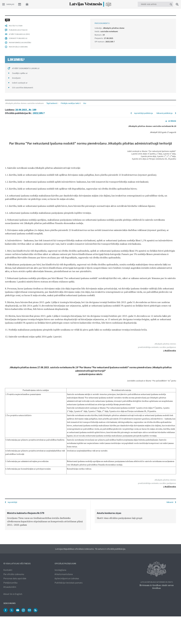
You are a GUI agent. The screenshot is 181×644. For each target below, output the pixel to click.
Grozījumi (16, 475)
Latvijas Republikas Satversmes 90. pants (157, 582)
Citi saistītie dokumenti (23, 484)
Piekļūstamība (10, 582)
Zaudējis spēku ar (20, 470)
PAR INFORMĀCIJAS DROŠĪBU (20, 439)
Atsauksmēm (10, 587)
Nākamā (170, 502)
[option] (46, 519)
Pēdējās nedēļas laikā (70, 19)
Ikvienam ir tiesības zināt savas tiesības (157, 586)
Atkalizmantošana (64, 574)
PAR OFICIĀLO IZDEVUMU (18, 444)
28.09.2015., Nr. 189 (26, 25)
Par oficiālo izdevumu (14, 574)
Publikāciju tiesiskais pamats (69, 582)
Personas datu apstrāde (15, 578)
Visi (85, 19)
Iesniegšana (60, 570)
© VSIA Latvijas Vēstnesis (17, 563)
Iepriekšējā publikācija (144, 29)
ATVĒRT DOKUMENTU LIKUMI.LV (26, 465)
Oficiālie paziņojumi (65, 563)
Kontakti (8, 570)
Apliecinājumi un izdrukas (67, 578)
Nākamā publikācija (165, 29)
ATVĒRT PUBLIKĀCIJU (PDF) (19, 431)
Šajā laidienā (52, 19)
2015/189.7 (39, 29)
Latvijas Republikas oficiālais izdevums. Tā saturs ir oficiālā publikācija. (90, 549)
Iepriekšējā (12, 502)
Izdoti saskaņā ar (20, 480)
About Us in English (13, 594)
